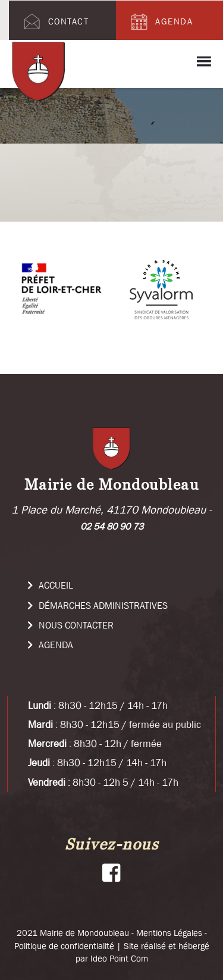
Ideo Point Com (119, 958)
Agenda (160, 21)
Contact (55, 21)
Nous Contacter (70, 625)
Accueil (50, 585)
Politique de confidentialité (64, 946)
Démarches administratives (98, 605)
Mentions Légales (169, 933)
